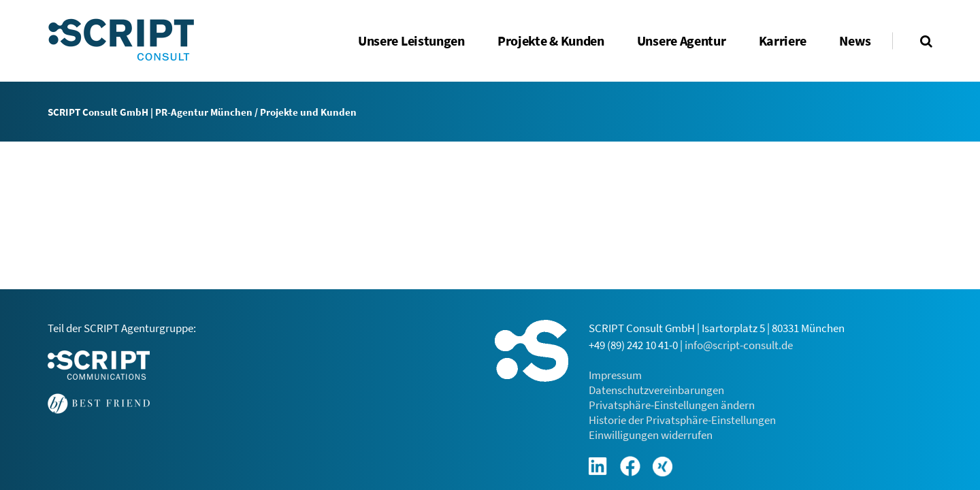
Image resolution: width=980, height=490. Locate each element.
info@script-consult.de (739, 345)
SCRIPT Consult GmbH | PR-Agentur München (150, 112)
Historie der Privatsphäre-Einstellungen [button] (682, 420)
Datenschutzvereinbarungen (656, 390)
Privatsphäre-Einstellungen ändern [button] (672, 405)
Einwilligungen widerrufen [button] (651, 435)
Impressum (615, 375)
